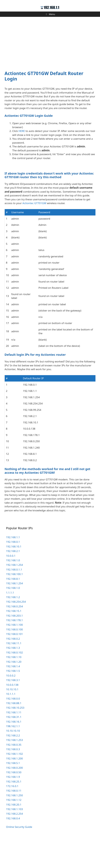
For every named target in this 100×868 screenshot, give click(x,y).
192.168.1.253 (14, 770)
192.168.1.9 (13, 807)
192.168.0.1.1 (14, 599)
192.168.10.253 (15, 737)
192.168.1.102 (14, 783)
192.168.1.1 (13, 567)
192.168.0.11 (14, 820)
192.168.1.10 (14, 687)
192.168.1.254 (14, 595)
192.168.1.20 (14, 691)
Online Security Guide (19, 857)
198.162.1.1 (13, 756)
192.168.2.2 (13, 765)
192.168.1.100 (14, 654)
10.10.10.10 (13, 760)
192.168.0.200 (14, 797)
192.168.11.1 (14, 673)
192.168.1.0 (13, 590)
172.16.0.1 (12, 816)
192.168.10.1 (14, 576)
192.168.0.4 (13, 848)
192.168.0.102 (14, 682)
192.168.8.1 (13, 608)
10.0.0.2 (11, 705)
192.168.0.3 (13, 779)
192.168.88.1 (14, 733)
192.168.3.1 (13, 710)
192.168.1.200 (14, 788)
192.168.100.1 (14, 604)
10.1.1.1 (11, 724)
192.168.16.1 (14, 751)
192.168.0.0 (13, 728)
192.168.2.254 (14, 843)
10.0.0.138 (12, 714)
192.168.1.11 (14, 742)
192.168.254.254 (16, 631)
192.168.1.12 (14, 830)
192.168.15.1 (14, 641)
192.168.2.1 (13, 581)
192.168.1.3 (13, 677)
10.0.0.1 (11, 585)
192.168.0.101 (14, 664)
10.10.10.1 (12, 719)
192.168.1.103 (14, 839)
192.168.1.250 (14, 825)
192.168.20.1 (14, 834)
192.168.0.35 (14, 774)
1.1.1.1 (10, 622)
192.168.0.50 (14, 802)
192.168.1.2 (13, 627)
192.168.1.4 (13, 696)
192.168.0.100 (14, 659)
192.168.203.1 (14, 645)
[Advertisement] (50, 42)
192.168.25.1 (14, 811)
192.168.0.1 (13, 571)
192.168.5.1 (13, 793)
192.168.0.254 (14, 636)
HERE (22, 131)
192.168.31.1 (14, 747)
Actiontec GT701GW (34, 233)
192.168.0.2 (13, 668)
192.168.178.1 (14, 650)
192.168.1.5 (13, 701)
